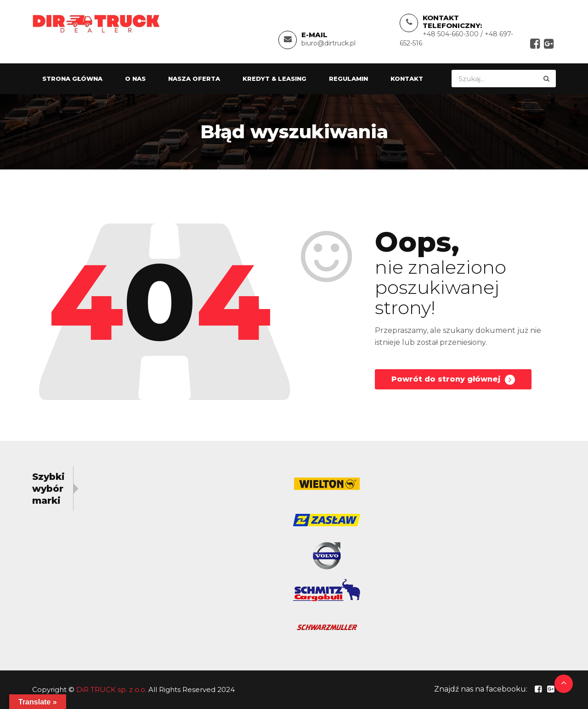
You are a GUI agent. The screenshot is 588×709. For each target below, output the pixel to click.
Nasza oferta (194, 79)
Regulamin (348, 79)
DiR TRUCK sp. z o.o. (111, 689)
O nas (135, 79)
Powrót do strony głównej (453, 380)
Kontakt (407, 79)
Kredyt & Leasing (274, 79)
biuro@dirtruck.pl (328, 43)
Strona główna (72, 79)
